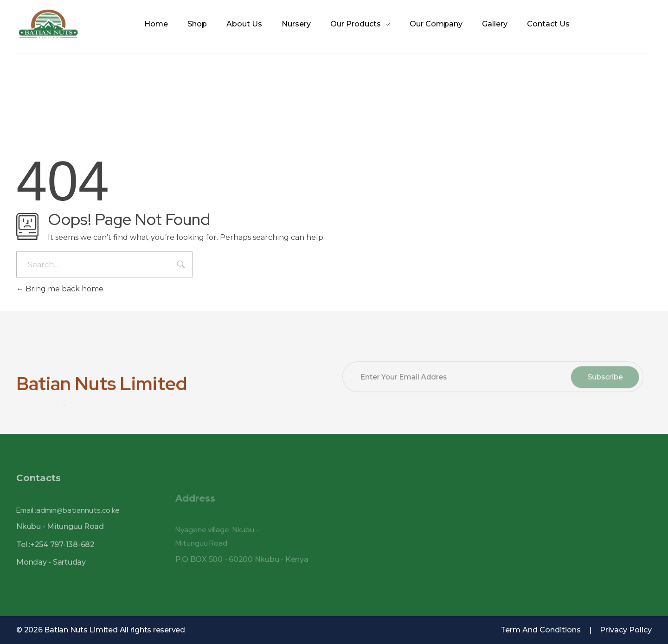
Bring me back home (60, 289)
